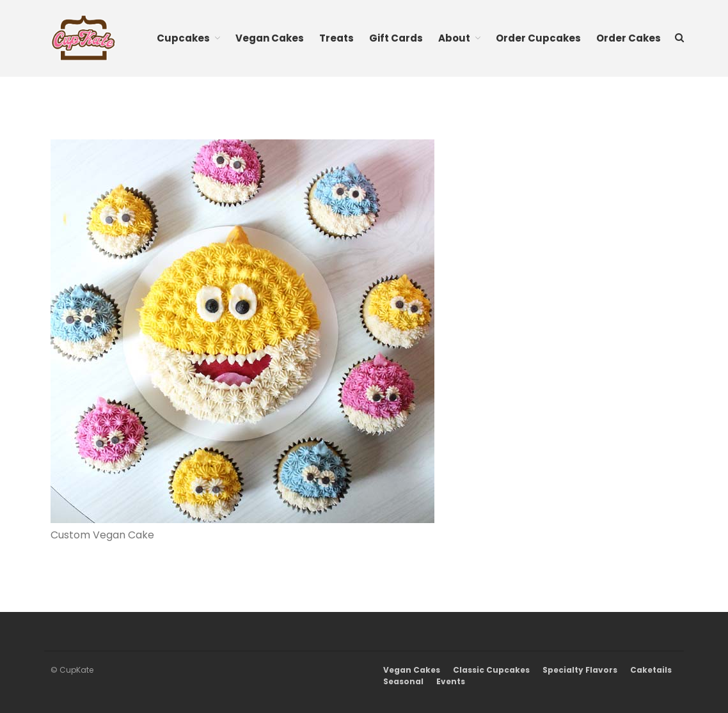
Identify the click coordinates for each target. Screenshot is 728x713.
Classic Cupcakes (491, 670)
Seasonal (403, 681)
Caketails (651, 670)
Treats (336, 38)
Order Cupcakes (538, 38)
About (454, 38)
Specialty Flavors (580, 670)
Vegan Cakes (270, 38)
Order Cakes (629, 38)
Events (451, 681)
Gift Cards (396, 38)
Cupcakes (183, 38)
